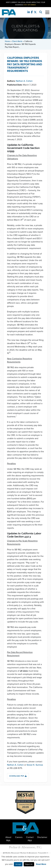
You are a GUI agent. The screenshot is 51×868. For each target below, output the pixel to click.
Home (7, 41)
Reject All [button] (29, 864)
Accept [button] (18, 864)
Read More (41, 864)
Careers (19, 837)
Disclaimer (42, 837)
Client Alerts (17, 41)
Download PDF (18, 776)
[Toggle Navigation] (47, 12)
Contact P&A (30, 839)
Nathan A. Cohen (24, 81)
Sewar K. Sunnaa (35, 765)
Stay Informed (30, 5)
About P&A (8, 839)
